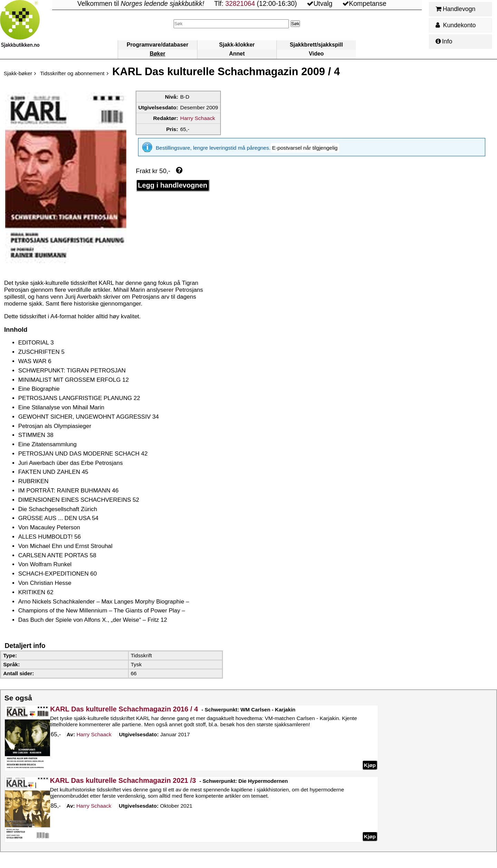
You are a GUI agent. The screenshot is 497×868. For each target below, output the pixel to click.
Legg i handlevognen (173, 180)
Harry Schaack (198, 118)
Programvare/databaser (158, 45)
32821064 (240, 4)
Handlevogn (455, 9)
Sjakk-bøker (18, 73)
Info (444, 41)
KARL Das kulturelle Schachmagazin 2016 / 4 (124, 709)
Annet (237, 54)
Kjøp (370, 765)
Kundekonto (456, 25)
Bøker (158, 54)
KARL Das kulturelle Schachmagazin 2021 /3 (123, 780)
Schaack (94, 735)
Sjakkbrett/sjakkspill (316, 45)
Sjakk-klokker (237, 45)
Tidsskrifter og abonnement (72, 73)
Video (316, 54)
